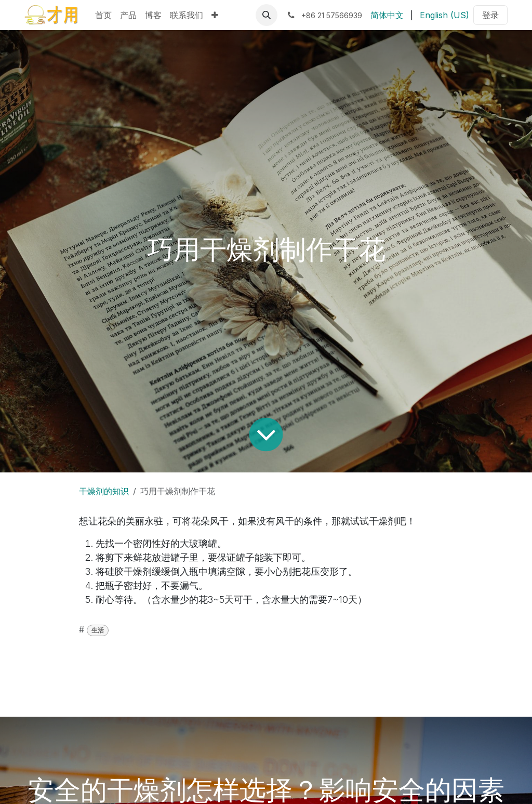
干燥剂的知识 (104, 491)
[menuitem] (103, 15)
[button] (267, 15)
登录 (490, 15)
